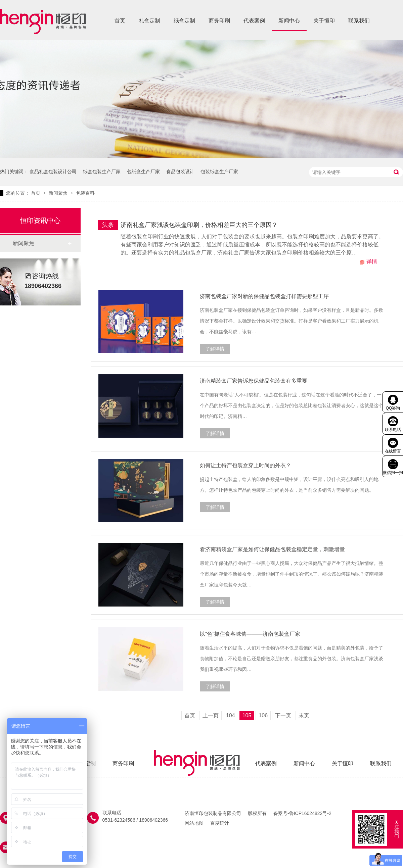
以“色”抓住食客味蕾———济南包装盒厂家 (250, 634)
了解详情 (215, 349)
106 (263, 715)
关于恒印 (324, 21)
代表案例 (254, 21)
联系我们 (359, 21)
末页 (304, 715)
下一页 (283, 715)
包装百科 (85, 193)
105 (247, 715)
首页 (120, 21)
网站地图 (194, 823)
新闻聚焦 (59, 193)
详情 (372, 262)
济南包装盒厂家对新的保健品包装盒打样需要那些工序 (264, 296)
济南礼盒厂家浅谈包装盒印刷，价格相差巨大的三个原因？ (199, 225)
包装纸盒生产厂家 (219, 172)
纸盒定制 (184, 21)
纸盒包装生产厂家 (102, 172)
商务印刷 (219, 21)
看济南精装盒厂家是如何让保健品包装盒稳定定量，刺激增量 (272, 549)
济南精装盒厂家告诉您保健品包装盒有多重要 (254, 381)
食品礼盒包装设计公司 (53, 172)
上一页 (211, 715)
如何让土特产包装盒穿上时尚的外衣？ (245, 465)
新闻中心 (289, 21)
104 (231, 715)
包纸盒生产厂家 (143, 172)
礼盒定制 (149, 21)
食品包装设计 (180, 172)
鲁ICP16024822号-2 (310, 813)
